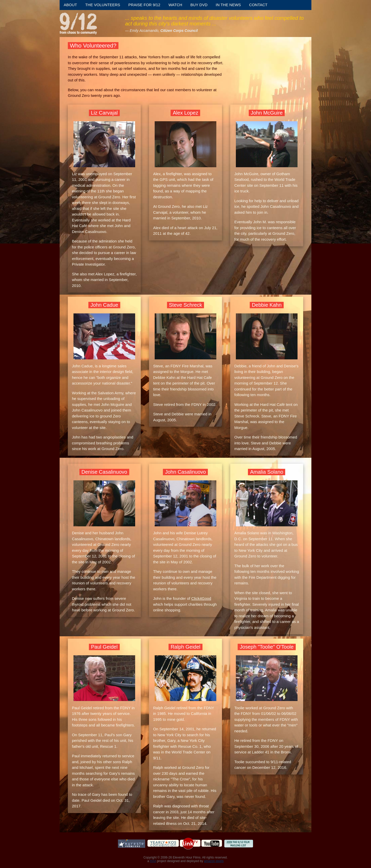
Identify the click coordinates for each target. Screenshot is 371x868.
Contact (258, 5)
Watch (175, 5)
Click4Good (201, 598)
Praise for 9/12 (144, 5)
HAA (153, 861)
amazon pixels (214, 861)
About (70, 5)
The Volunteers (103, 5)
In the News (228, 5)
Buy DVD (199, 5)
